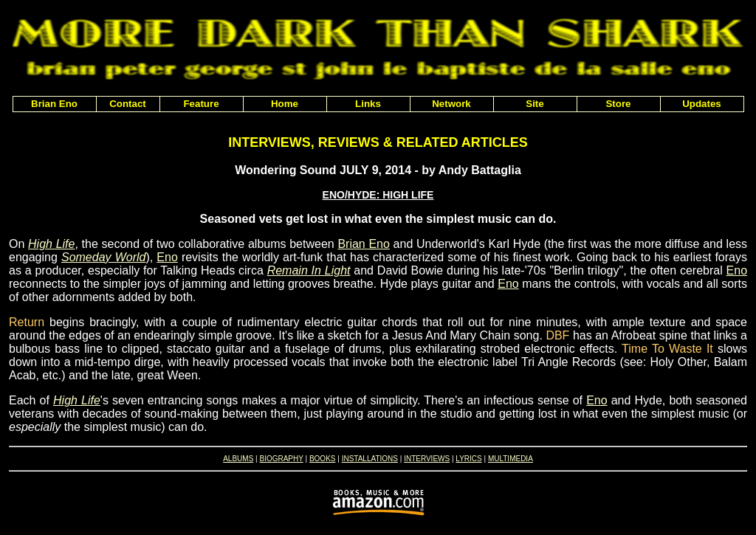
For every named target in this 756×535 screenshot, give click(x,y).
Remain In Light (309, 270)
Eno (167, 257)
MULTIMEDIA (511, 459)
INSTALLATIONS (370, 459)
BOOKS (323, 459)
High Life (51, 244)
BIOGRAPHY (281, 459)
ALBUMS (238, 459)
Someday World (103, 257)
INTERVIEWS (427, 459)
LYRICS (468, 459)
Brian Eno (364, 244)
